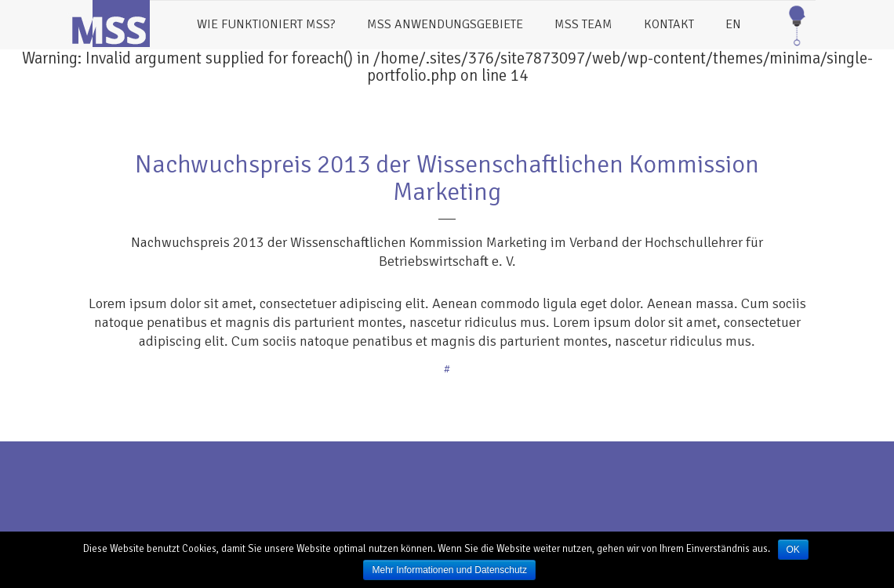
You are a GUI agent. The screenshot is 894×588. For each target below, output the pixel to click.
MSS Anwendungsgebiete (445, 24)
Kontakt (669, 24)
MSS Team (583, 24)
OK (793, 550)
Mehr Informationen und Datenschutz (449, 570)
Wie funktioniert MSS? (266, 24)
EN (733, 24)
